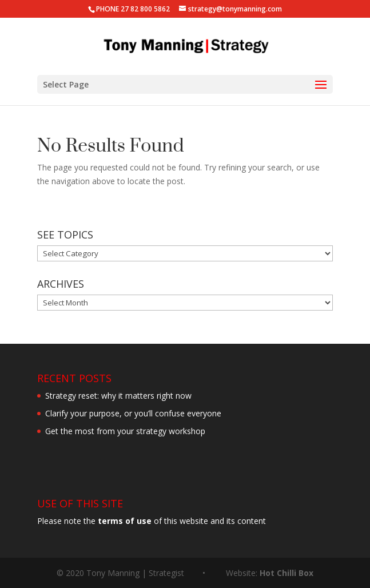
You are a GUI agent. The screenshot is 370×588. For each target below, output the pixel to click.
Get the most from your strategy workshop (125, 431)
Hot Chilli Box (287, 573)
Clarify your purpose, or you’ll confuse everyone (133, 413)
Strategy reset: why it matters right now (118, 396)
